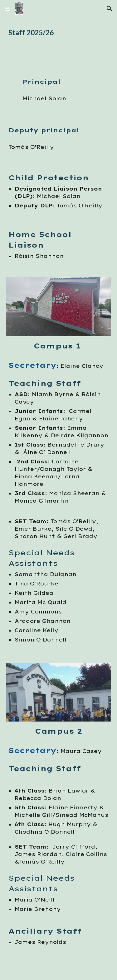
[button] (7, 9)
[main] (59, 33)
